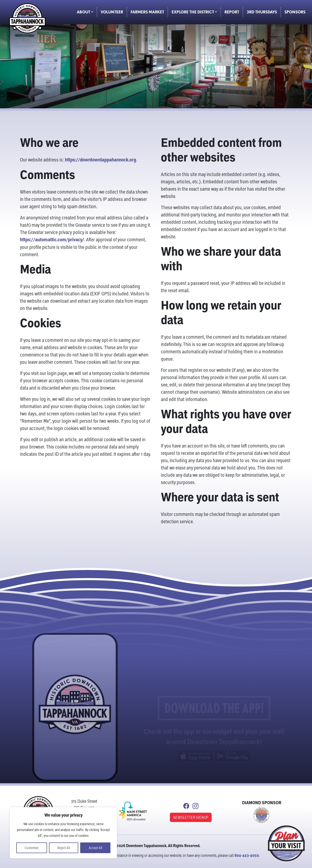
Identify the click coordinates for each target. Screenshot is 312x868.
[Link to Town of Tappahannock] (261, 814)
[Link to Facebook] (186, 807)
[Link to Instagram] (195, 807)
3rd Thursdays (262, 12)
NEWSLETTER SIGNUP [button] (191, 817)
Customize (32, 848)
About (83, 12)
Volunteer (112, 12)
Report (232, 12)
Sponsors (295, 12)
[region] (63, 833)
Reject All (64, 848)
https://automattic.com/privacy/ (52, 240)
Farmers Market (147, 12)
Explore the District (193, 12)
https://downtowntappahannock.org (100, 160)
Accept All (95, 848)
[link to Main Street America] (133, 811)
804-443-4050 (247, 855)
